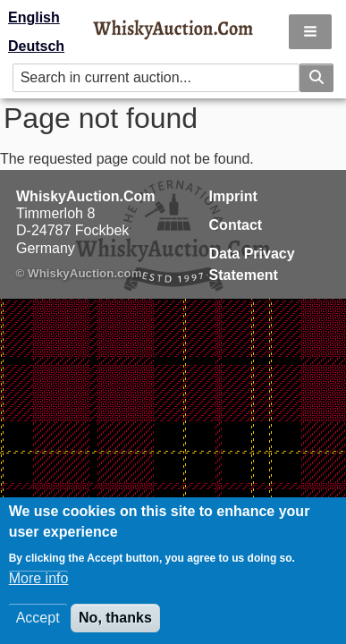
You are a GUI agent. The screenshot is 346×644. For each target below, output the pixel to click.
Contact (236, 225)
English (34, 17)
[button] (310, 32)
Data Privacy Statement (252, 264)
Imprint (233, 196)
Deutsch (36, 46)
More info (39, 585)
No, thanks (115, 625)
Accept (38, 625)
